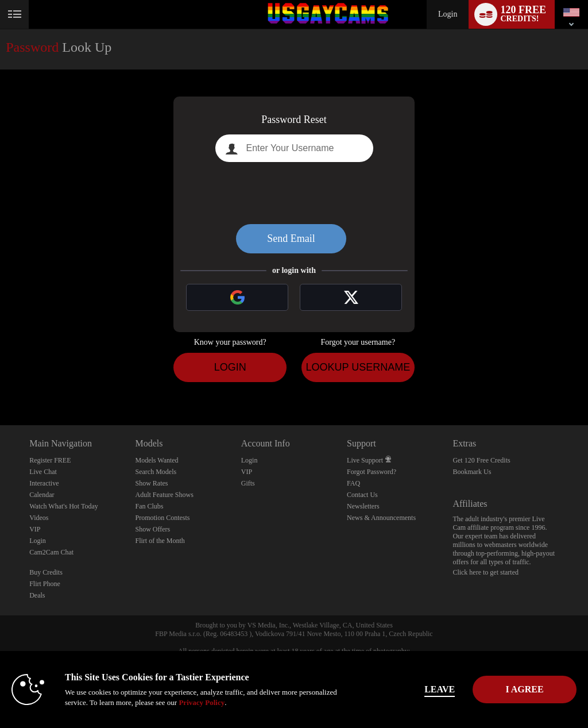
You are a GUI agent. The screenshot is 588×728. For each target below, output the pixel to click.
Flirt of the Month (160, 541)
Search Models (156, 472)
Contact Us (362, 495)
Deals (37, 595)
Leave (408, 689)
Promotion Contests (162, 518)
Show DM (0, 382)
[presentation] (294, 193)
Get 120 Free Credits (481, 460)
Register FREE (50, 460)
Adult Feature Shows (164, 495)
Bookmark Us (472, 472)
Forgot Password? (372, 472)
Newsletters (363, 506)
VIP (35, 529)
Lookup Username (358, 367)
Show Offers (152, 529)
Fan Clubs (149, 506)
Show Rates (151, 483)
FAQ (353, 483)
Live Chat (43, 472)
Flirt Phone (45, 584)
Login (448, 14)
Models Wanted (156, 460)
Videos (39, 518)
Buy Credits (46, 572)
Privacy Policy (241, 702)
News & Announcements (381, 518)
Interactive (44, 483)
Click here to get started (486, 572)
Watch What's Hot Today (64, 506)
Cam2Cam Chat (51, 552)
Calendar (42, 495)
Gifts (248, 483)
